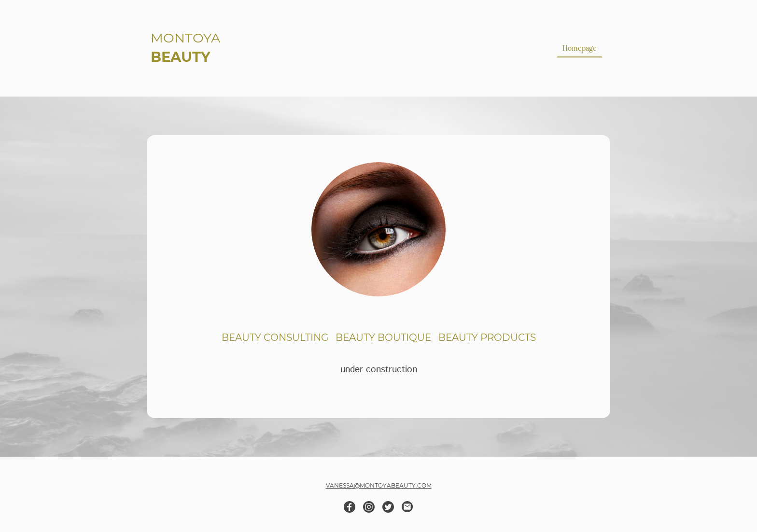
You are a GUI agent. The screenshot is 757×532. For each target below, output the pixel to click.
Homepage (580, 48)
